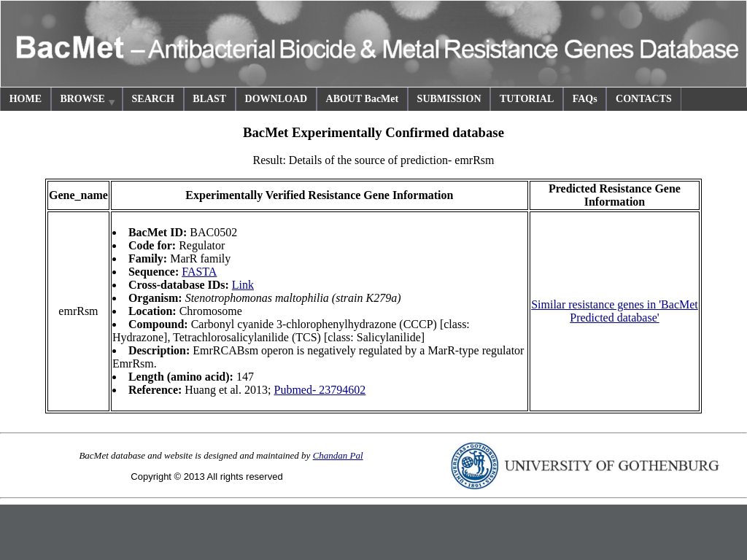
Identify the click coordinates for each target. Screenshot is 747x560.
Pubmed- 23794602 (320, 390)
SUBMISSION (449, 99)
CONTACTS (644, 99)
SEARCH (153, 99)
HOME (26, 99)
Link (243, 285)
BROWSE (88, 101)
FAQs (585, 99)
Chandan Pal (338, 455)
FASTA (199, 272)
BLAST (209, 99)
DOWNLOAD (276, 99)
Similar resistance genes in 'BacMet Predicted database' (615, 311)
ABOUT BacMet (363, 99)
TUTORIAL (527, 99)
